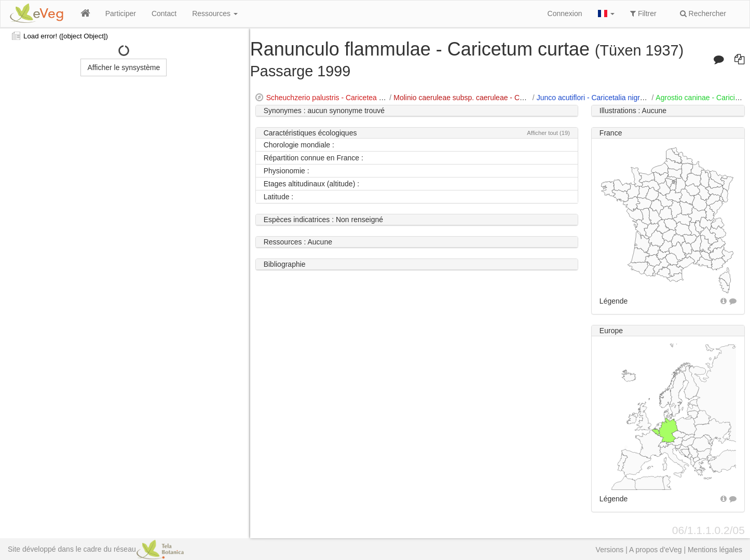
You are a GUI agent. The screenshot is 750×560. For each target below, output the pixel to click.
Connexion (565, 13)
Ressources (215, 13)
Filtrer (643, 13)
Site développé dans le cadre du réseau (96, 549)
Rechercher (703, 13)
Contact (164, 13)
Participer (121, 13)
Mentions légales (715, 550)
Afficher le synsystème (124, 67)
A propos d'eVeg (656, 550)
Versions (610, 550)
